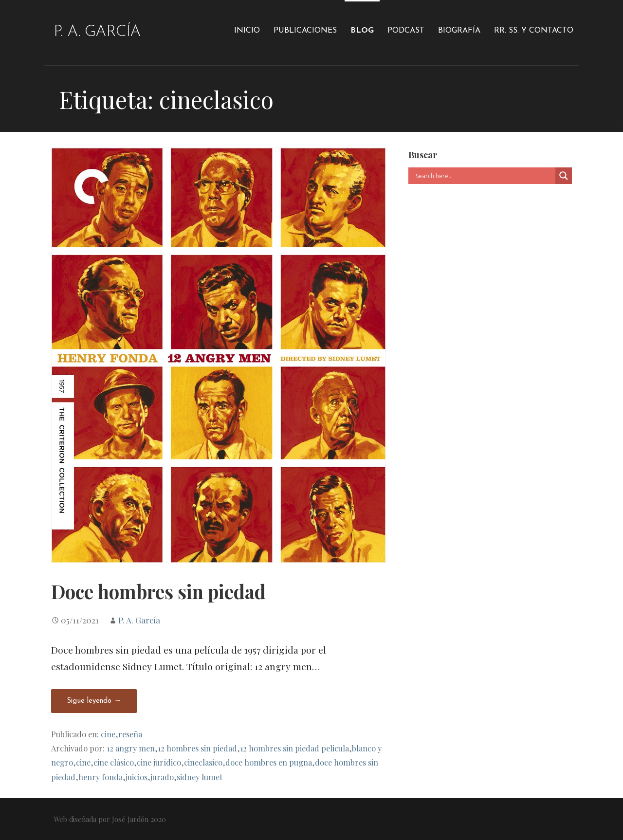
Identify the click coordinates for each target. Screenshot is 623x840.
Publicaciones (305, 31)
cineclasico (203, 762)
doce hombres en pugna (269, 762)
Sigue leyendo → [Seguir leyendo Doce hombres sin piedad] (94, 701)
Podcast (406, 31)
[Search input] (484, 176)
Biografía (459, 31)
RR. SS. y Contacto (534, 31)
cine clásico (114, 762)
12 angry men (131, 748)
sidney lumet (200, 777)
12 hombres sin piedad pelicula (294, 748)
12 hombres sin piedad (197, 748)
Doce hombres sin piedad (158, 591)
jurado (162, 777)
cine (108, 734)
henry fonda (101, 777)
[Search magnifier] (564, 176)
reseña (130, 734)
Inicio (247, 31)
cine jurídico (159, 762)
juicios (137, 777)
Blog (362, 31)
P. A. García (97, 32)
